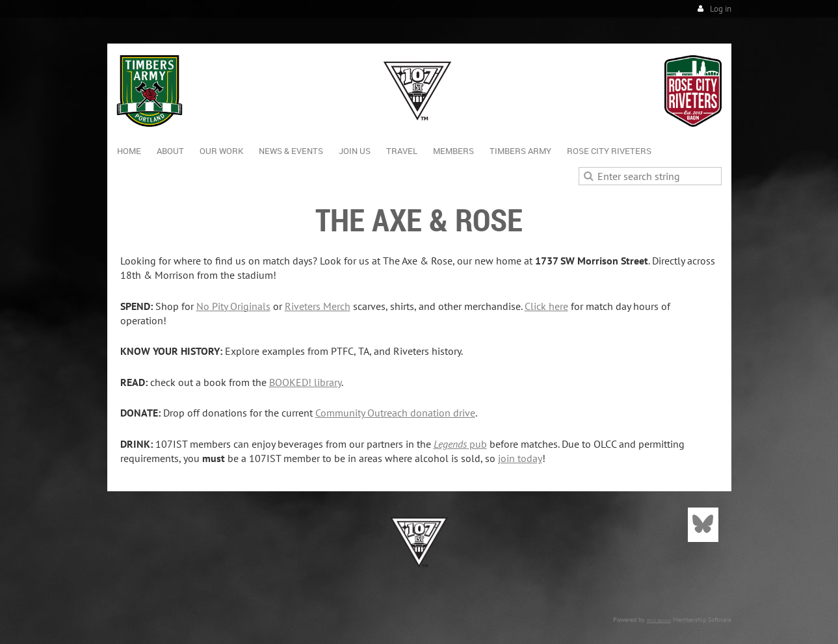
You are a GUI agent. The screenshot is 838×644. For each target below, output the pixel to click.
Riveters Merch (318, 306)
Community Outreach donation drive (395, 413)
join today (520, 458)
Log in (721, 9)
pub (460, 444)
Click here (546, 306)
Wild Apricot (659, 620)
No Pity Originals (233, 306)
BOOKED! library (305, 382)
